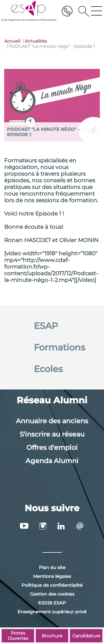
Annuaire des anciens (52, 421)
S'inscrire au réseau (52, 434)
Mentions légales (52, 576)
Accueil (12, 41)
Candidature (86, 636)
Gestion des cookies (52, 594)
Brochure (52, 636)
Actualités (36, 41)
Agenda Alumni (52, 461)
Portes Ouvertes (18, 636)
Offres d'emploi (52, 447)
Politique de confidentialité (52, 585)
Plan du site (52, 568)
